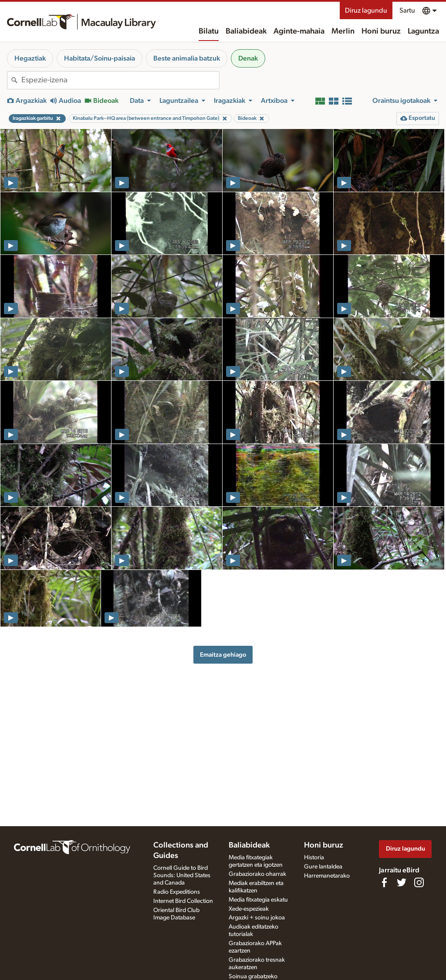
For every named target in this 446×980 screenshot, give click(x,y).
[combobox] (120, 80)
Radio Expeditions (177, 892)
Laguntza (423, 31)
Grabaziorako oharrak (257, 874)
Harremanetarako (327, 876)
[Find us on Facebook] (384, 882)
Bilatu (209, 31)
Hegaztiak (30, 58)
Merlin (343, 31)
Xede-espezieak (249, 909)
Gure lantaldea (323, 867)
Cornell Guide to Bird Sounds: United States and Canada (182, 875)
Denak (248, 58)
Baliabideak (246, 31)
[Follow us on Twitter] (402, 882)
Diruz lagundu (366, 10)
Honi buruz (381, 31)
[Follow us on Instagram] (419, 882)
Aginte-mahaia (299, 31)
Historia (314, 858)
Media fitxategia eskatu (258, 900)
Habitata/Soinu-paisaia (100, 58)
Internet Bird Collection (183, 901)
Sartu (407, 10)
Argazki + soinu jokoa (257, 918)
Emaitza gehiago (223, 655)
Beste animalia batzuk (187, 58)
